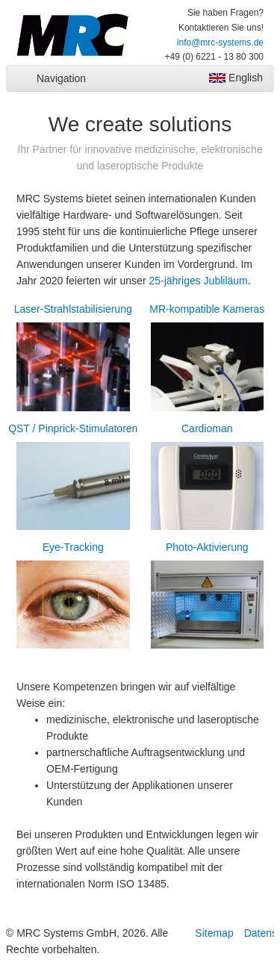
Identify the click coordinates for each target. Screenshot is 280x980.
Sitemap (214, 933)
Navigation (61, 78)
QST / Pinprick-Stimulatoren (73, 479)
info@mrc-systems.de (220, 43)
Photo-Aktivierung (208, 597)
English (236, 78)
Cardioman (208, 479)
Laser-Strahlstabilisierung (73, 359)
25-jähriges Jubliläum (198, 281)
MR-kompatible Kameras (208, 359)
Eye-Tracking (73, 597)
